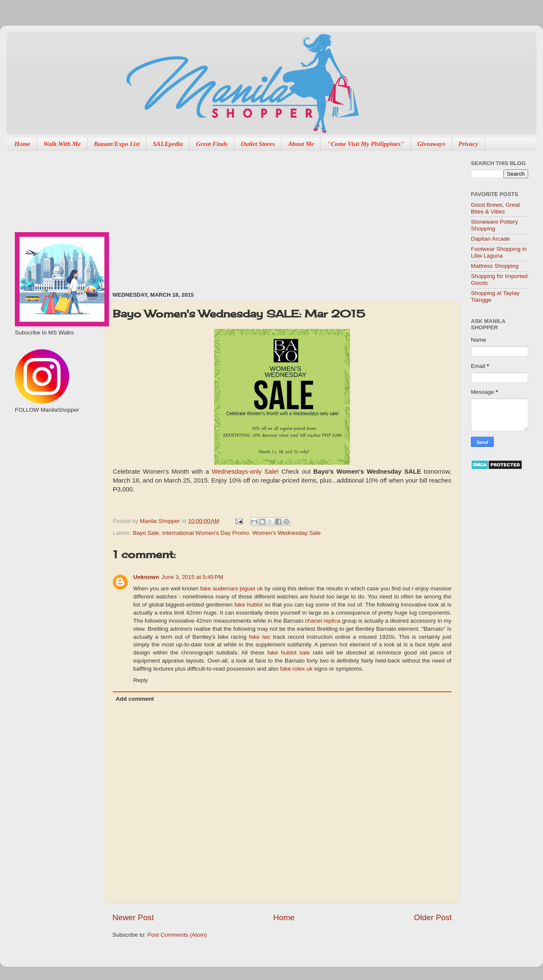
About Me (301, 144)
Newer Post (133, 917)
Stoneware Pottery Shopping (494, 225)
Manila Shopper (161, 521)
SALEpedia (168, 144)
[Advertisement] (188, 217)
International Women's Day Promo (206, 533)
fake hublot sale (288, 653)
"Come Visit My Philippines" (365, 144)
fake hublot (249, 605)
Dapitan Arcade (490, 239)
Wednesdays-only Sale (244, 472)
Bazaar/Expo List (117, 144)
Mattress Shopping (495, 266)
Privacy (469, 144)
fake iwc (260, 637)
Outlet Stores (258, 144)
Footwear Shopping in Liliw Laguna (499, 252)
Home (22, 144)
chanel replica (323, 621)
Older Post (433, 917)
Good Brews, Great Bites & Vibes (495, 208)
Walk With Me (62, 144)
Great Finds (212, 144)
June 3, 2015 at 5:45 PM (192, 577)
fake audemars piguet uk (232, 588)
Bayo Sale (146, 533)
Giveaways (431, 144)
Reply (141, 680)
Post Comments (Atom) (177, 935)
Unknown (146, 577)
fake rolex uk (296, 669)
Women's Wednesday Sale (287, 533)
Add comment (135, 699)
